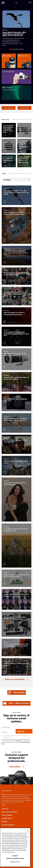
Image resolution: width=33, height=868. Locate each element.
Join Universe (7, 818)
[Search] (16, 3)
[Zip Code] (8, 732)
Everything (7, 180)
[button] (30, 3)
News (4, 821)
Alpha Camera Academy (9, 812)
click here (23, 742)
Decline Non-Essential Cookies (15, 858)
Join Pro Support (7, 815)
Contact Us (5, 809)
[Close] (28, 831)
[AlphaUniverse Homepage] (3, 3)
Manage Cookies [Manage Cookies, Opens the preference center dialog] (15, 862)
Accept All (15, 856)
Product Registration (8, 825)
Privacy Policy (18, 741)
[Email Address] (8, 727)
